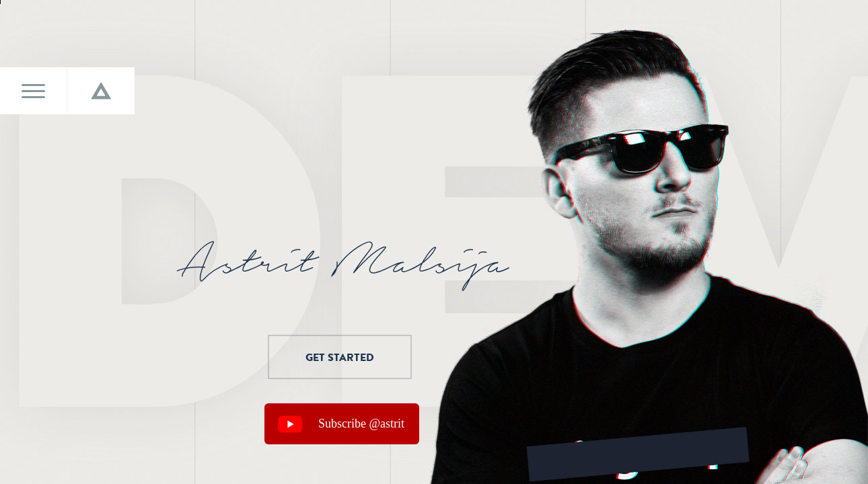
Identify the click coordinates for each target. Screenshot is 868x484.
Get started (321, 357)
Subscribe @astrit (361, 424)
